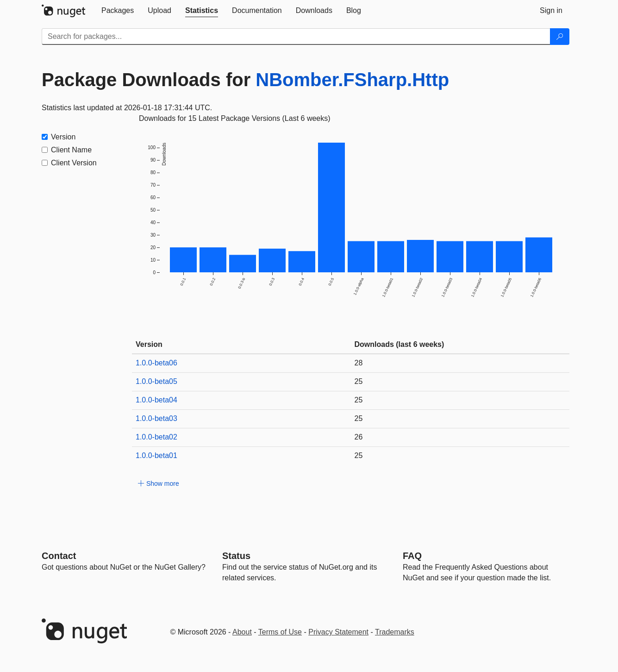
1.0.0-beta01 (156, 455)
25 (359, 381)
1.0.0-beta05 (156, 381)
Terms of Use (280, 632)
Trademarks (395, 632)
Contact (59, 556)
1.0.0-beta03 (156, 418)
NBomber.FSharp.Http (352, 80)
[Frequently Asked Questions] (412, 556)
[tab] (118, 11)
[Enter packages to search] (296, 37)
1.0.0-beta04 (156, 400)
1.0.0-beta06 (156, 363)
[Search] (560, 37)
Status (236, 556)
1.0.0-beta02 (156, 437)
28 (359, 363)
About (242, 632)
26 (359, 437)
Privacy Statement (338, 632)
